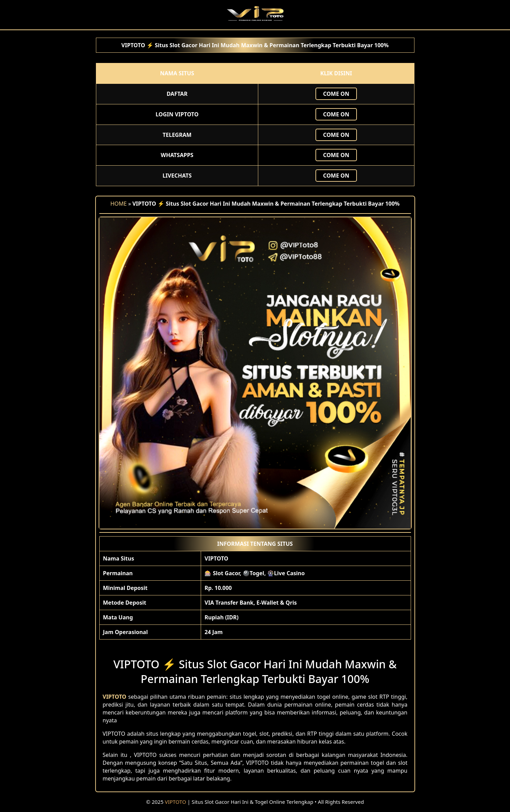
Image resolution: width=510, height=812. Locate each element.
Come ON (336, 94)
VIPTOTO (175, 802)
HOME (119, 204)
